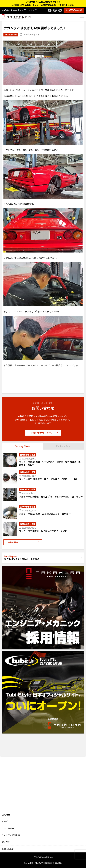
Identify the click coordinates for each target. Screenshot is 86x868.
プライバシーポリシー (43, 857)
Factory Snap (64, 446)
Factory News (22, 446)
